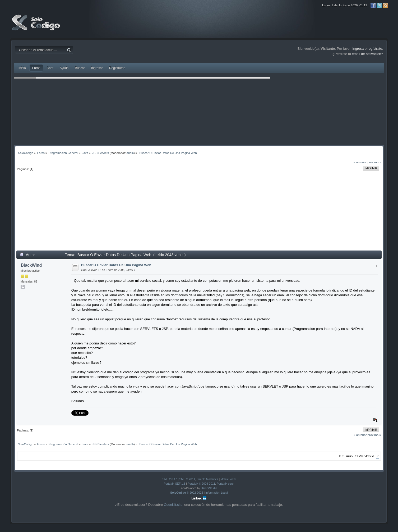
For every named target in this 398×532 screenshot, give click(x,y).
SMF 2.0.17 (170, 479)
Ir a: (341, 456)
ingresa (358, 49)
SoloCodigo (36, 26)
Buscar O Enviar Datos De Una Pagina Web (116, 265)
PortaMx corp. (225, 484)
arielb (130, 153)
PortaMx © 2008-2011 (201, 484)
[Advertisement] (199, 213)
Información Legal (217, 493)
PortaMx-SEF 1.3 (174, 484)
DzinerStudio (209, 488)
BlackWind (31, 265)
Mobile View (228, 479)
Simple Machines (207, 479)
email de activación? (368, 54)
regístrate (375, 49)
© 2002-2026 (187, 493)
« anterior (360, 162)
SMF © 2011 (187, 479)
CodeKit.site (173, 505)
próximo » (374, 162)
